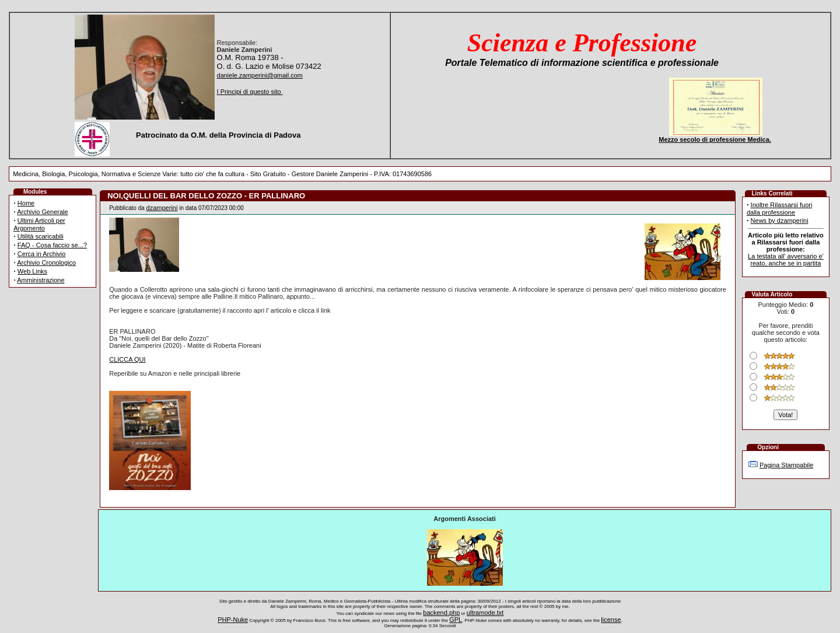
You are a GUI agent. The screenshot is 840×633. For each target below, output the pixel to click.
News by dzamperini (780, 221)
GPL (456, 620)
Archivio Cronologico (46, 263)
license (611, 620)
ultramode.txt (485, 613)
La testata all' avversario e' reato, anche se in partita (786, 260)
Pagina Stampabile (786, 465)
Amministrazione (41, 280)
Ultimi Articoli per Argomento (39, 224)
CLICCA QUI (127, 359)
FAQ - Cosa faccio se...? (52, 245)
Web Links (32, 271)
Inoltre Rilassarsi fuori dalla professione (780, 209)
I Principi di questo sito (250, 92)
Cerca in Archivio (42, 254)
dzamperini (162, 208)
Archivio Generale (42, 212)
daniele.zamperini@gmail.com (260, 75)
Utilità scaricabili (41, 236)
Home (26, 203)
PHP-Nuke (233, 620)
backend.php (441, 613)
